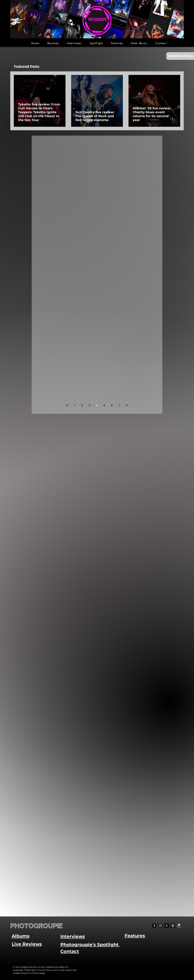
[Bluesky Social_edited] (179, 926)
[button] (53, 43)
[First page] (67, 405)
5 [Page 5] (104, 405)
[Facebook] (154, 926)
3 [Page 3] (89, 405)
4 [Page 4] (97, 405)
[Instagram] (160, 926)
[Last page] (127, 405)
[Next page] (119, 405)
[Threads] (173, 926)
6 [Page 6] (112, 405)
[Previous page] (75, 405)
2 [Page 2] (82, 405)
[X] (167, 926)
